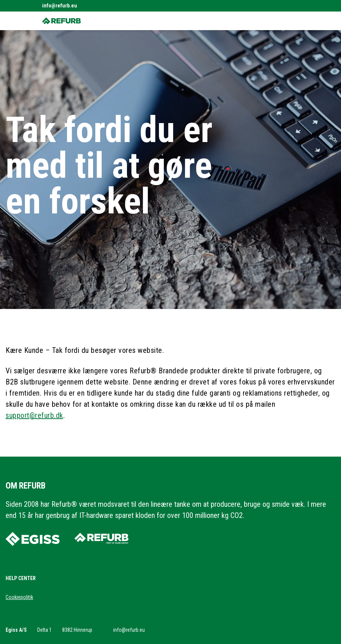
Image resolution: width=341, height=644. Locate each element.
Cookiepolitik (19, 597)
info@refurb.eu (60, 6)
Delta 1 (44, 630)
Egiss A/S (16, 630)
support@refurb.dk (34, 415)
